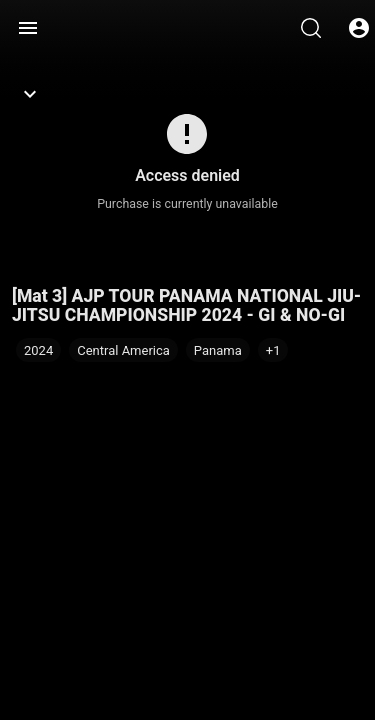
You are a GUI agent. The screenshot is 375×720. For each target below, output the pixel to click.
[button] (273, 350)
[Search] (311, 28)
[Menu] (28, 28)
